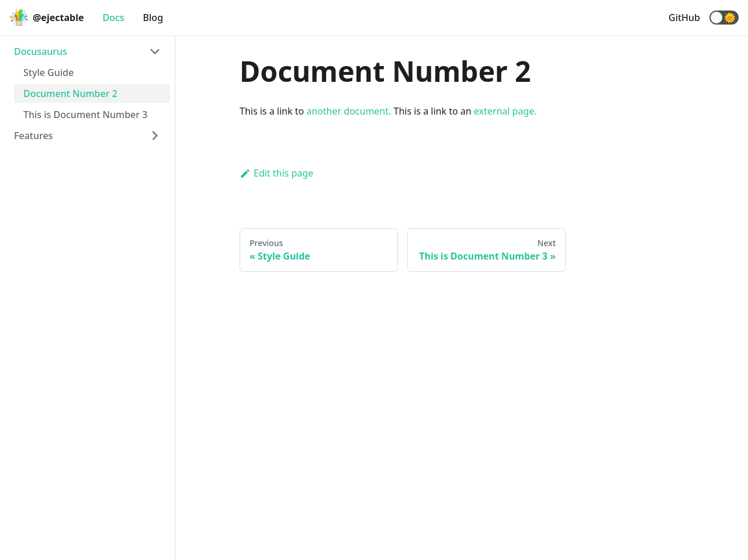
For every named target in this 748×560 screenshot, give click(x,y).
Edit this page (276, 173)
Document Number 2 (70, 94)
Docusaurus (41, 51)
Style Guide (49, 72)
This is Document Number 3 (85, 115)
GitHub (684, 18)
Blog (153, 18)
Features (33, 136)
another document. (349, 111)
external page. (505, 111)
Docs (113, 18)
